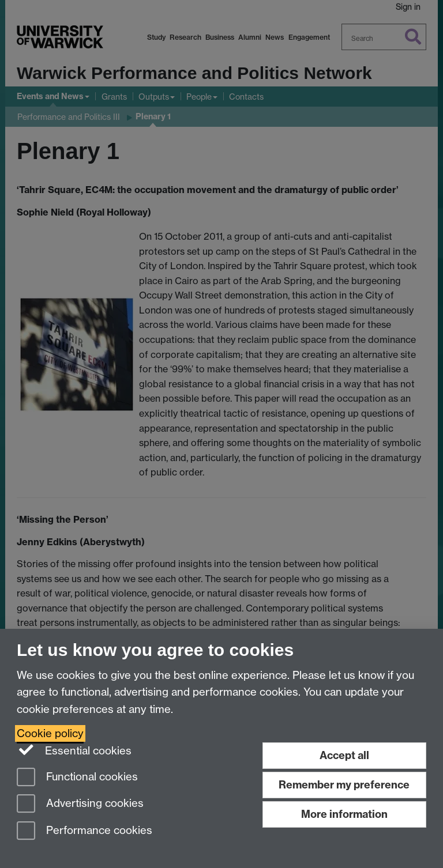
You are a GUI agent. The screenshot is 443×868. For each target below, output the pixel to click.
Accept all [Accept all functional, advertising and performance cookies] (344, 755)
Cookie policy (50, 733)
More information (344, 814)
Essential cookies (74, 750)
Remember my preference (344, 785)
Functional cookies (77, 778)
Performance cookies (85, 831)
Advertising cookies (80, 804)
